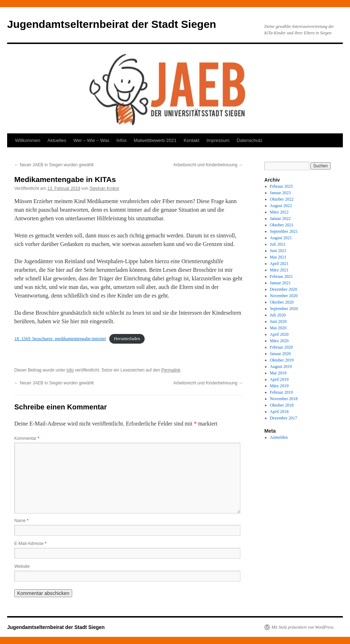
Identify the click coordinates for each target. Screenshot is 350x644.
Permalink (171, 370)
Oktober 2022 (282, 199)
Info (70, 370)
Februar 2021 (281, 276)
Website (22, 566)
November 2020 (284, 296)
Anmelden (279, 437)
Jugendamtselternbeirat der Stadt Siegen (112, 24)
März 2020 (279, 341)
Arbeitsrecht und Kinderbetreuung (208, 165)
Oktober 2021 (282, 225)
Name (21, 521)
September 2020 (284, 309)
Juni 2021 (278, 251)
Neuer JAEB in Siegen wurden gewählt (54, 165)
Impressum (218, 140)
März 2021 (279, 270)
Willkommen (28, 140)
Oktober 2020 (282, 302)
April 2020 (279, 334)
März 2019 (279, 386)
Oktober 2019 (282, 360)
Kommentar (27, 438)
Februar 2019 (281, 392)
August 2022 (281, 206)
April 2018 (279, 412)
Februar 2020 (281, 347)
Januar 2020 (280, 354)
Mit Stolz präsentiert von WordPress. (303, 627)
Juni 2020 (278, 321)
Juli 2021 (278, 244)
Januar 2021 (280, 283)
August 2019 (281, 367)
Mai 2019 (278, 373)
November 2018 (284, 399)
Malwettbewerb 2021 (155, 140)
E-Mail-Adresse (30, 544)
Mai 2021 (278, 257)
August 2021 (281, 238)
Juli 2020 (278, 315)
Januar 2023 (280, 193)
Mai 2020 (278, 328)
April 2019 (279, 379)
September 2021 (284, 231)
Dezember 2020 (284, 289)
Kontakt (191, 140)
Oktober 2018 (282, 405)
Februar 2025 (281, 186)
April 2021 (279, 264)
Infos (121, 140)
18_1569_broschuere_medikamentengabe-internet (60, 339)
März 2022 (279, 212)
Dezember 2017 (284, 418)
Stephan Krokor (104, 188)
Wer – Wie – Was (91, 140)
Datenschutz (250, 140)
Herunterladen (127, 339)
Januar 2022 (280, 218)
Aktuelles (57, 140)
